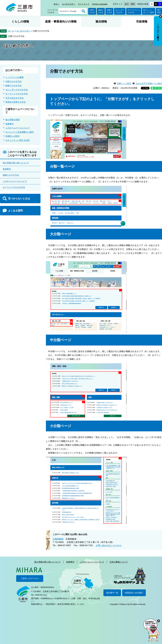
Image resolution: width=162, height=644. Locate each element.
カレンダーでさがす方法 (17, 90)
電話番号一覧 (112, 593)
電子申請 (159, 11)
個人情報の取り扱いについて (16, 163)
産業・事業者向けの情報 (61, 21)
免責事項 (9, 124)
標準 (133, 4)
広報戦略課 (58, 539)
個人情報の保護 (12, 120)
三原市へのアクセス (30, 578)
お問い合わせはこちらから (109, 545)
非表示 (160, 16)
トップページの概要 (15, 77)
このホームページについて (18, 128)
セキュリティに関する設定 (18, 140)
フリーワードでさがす (53, 11)
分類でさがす (92, 11)
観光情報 (101, 21)
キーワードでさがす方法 (17, 94)
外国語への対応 (12, 136)
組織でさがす (101, 11)
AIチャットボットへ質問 (148, 11)
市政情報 (142, 21)
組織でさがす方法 (13, 86)
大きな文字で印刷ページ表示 (149, 83)
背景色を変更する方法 (16, 102)
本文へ (56, 4)
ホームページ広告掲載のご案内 (20, 132)
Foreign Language (100, 4)
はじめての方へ (69, 4)
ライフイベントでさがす (134, 11)
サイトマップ (84, 4)
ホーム (11, 31)
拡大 (127, 4)
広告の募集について (119, 562)
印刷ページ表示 (124, 83)
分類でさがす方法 (16, 36)
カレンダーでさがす (120, 11)
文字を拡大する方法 (15, 98)
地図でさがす (109, 11)
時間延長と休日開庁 (134, 593)
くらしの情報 (20, 21)
